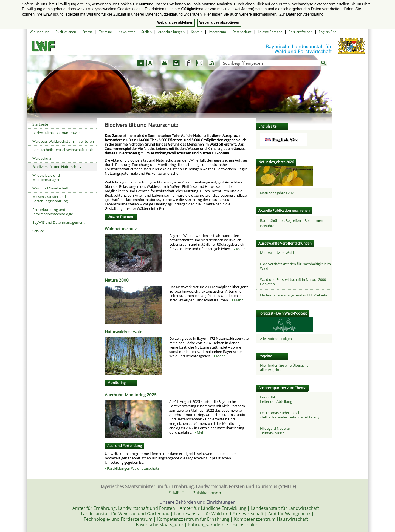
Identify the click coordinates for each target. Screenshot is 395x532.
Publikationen (66, 32)
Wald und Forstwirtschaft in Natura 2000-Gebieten (294, 282)
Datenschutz (242, 32)
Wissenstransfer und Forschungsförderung (50, 199)
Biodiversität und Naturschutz (57, 167)
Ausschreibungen (171, 32)
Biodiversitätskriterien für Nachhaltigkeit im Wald (295, 266)
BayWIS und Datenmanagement (59, 222)
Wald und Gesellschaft (50, 188)
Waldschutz (42, 158)
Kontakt (197, 32)
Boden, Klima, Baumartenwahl (57, 133)
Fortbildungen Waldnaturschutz (133, 468)
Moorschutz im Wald (277, 253)
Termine (105, 32)
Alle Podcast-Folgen (276, 339)
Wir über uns (39, 32)
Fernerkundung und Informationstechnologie (53, 212)
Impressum (217, 32)
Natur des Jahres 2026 (278, 193)
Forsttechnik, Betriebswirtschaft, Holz (63, 150)
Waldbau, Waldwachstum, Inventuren (63, 141)
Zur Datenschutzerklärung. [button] (302, 14)
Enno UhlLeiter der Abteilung (276, 399)
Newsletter (127, 32)
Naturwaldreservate (123, 332)
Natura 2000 (117, 280)
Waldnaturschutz (121, 229)
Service (38, 231)
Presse (88, 32)
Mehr (241, 249)
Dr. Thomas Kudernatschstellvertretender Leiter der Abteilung (290, 415)
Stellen (146, 32)
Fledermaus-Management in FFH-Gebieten (295, 295)
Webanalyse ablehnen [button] (175, 22)
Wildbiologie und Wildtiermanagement (50, 177)
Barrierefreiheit (301, 32)
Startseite (40, 124)
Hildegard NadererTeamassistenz (275, 431)
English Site (328, 32)
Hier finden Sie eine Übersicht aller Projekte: (284, 367)
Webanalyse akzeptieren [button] (219, 22)
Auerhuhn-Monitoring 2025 (131, 395)
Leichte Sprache (270, 32)
